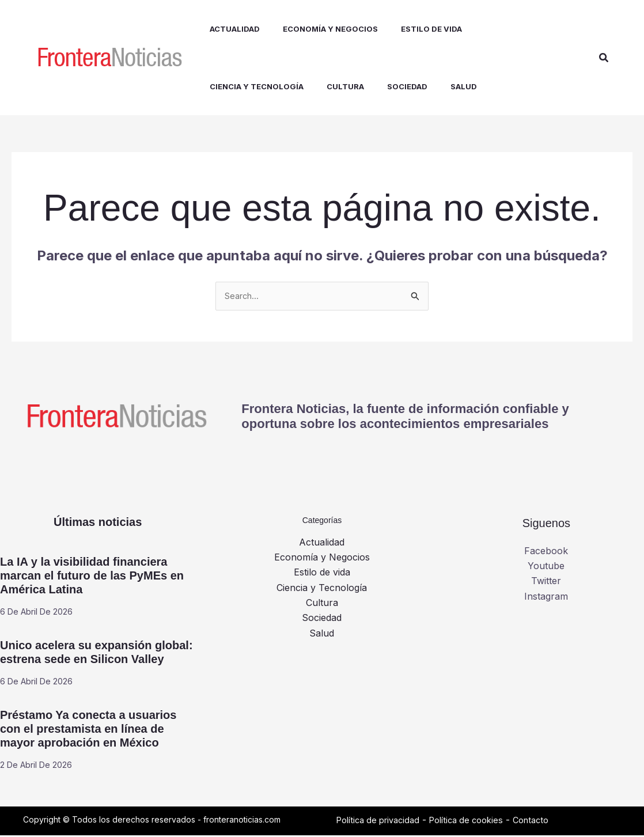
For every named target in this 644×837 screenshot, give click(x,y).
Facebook (546, 552)
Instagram (546, 597)
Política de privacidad (382, 821)
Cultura (322, 604)
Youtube (546, 567)
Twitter (546, 582)
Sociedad (322, 619)
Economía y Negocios (322, 559)
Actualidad (322, 543)
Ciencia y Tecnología (322, 589)
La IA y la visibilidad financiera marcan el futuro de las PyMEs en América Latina (92, 577)
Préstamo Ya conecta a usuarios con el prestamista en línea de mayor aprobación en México (88, 730)
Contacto (549, 821)
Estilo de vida (322, 574)
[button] (604, 58)
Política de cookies (479, 821)
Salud (322, 635)
